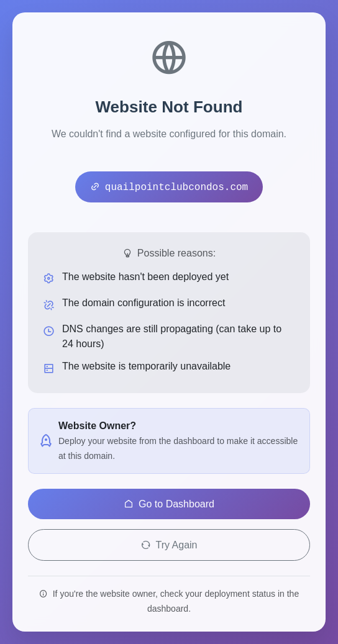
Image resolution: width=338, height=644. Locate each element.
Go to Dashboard (169, 504)
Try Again (169, 545)
